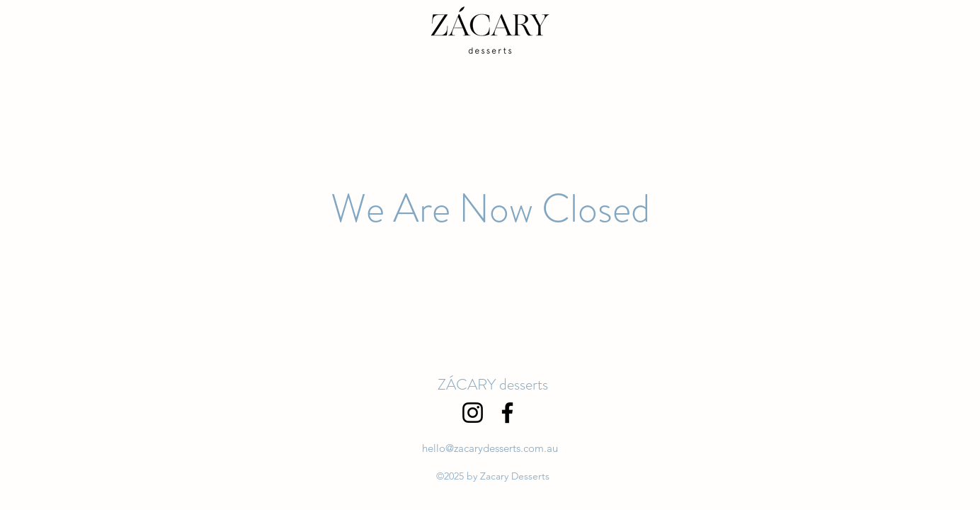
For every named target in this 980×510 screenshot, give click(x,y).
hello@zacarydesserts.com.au (490, 448)
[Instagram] (473, 413)
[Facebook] (507, 413)
